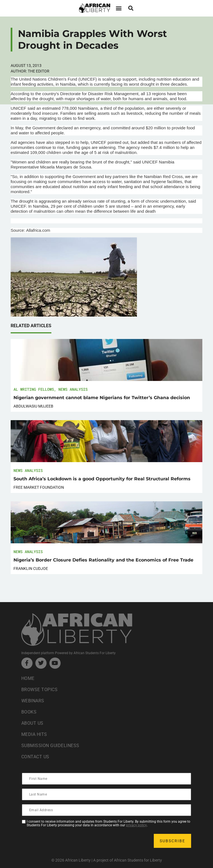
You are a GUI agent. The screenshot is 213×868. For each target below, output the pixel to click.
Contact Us (35, 757)
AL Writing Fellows (34, 389)
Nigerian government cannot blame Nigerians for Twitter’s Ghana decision (102, 398)
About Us (32, 723)
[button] (119, 8)
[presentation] (65, 841)
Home (28, 678)
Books (29, 712)
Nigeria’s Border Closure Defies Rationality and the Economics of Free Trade (103, 560)
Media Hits (34, 734)
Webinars (33, 701)
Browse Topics (40, 690)
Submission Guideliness (50, 746)
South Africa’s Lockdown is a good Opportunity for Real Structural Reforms (102, 479)
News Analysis (73, 389)
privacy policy (136, 825)
